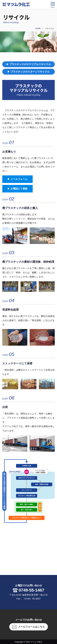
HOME (38, 29)
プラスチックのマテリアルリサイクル (30, 64)
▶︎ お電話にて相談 (17, 189)
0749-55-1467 (31, 590)
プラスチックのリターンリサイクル (30, 72)
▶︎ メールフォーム (17, 179)
